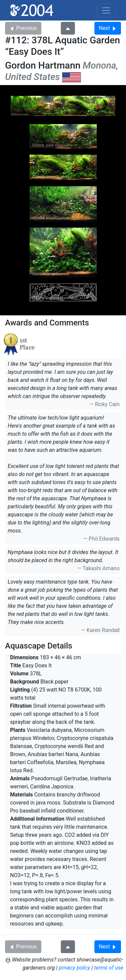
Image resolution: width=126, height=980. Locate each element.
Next (108, 28)
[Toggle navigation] (106, 10)
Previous (23, 28)
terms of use (109, 968)
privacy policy (75, 968)
